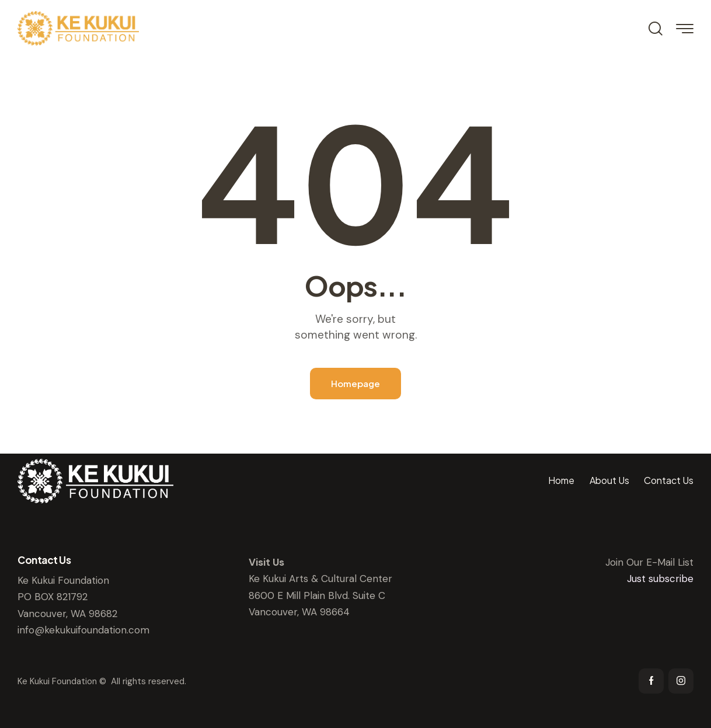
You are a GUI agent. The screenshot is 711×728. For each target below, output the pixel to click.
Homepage (355, 383)
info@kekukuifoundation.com (83, 630)
